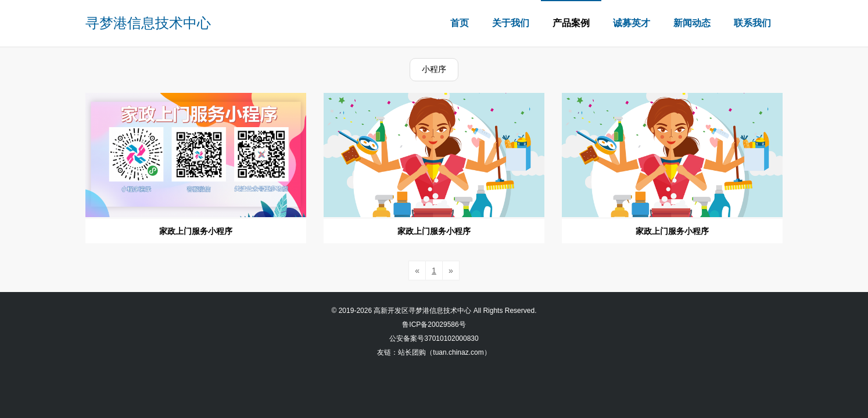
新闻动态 (692, 23)
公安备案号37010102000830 (434, 338)
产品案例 (571, 23)
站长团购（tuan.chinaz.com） (444, 352)
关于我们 (511, 23)
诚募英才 (632, 23)
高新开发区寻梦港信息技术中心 (422, 311)
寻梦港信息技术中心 (148, 23)
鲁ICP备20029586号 (434, 325)
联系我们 (752, 23)
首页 (460, 23)
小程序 (434, 69)
